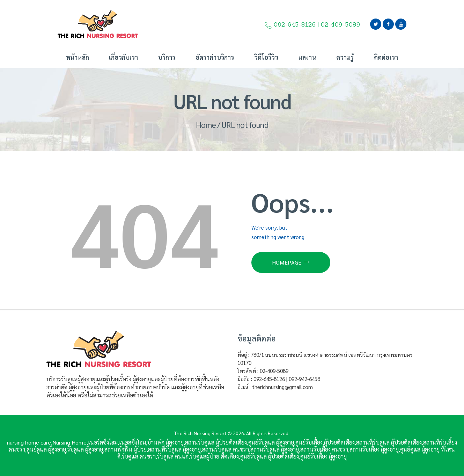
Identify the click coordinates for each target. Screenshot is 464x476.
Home (206, 125)
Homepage (287, 262)
